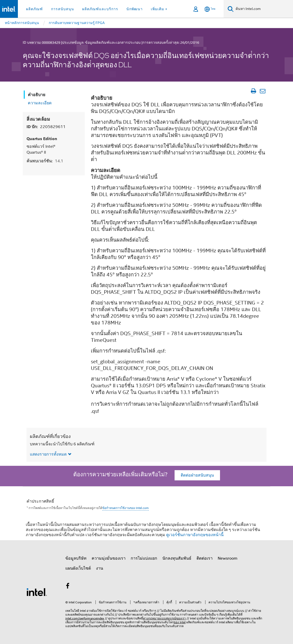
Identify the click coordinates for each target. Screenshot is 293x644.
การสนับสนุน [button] (63, 9)
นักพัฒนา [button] (135, 9)
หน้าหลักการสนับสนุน (22, 23)
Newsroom (228, 558)
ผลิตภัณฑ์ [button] (34, 9)
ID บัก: (46, 127)
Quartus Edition (42, 139)
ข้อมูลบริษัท (76, 558)
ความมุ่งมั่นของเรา (109, 558)
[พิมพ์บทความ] (253, 91)
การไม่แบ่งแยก (144, 558)
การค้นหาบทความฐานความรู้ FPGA (77, 23)
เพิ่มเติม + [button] (159, 9)
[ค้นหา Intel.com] (263, 9)
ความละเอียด (40, 103)
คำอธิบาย (36, 95)
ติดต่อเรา (205, 558)
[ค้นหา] (231, 9)
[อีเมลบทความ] (263, 91)
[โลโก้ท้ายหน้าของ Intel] (37, 592)
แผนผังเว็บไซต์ (78, 568)
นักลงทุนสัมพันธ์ (177, 558)
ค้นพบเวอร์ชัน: (45, 161)
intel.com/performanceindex (85, 618)
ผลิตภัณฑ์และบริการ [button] (100, 9)
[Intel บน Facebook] (68, 587)
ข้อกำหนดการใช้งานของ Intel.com (126, 508)
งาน (100, 568)
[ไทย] (210, 9)
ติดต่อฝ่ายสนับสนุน (197, 475)
